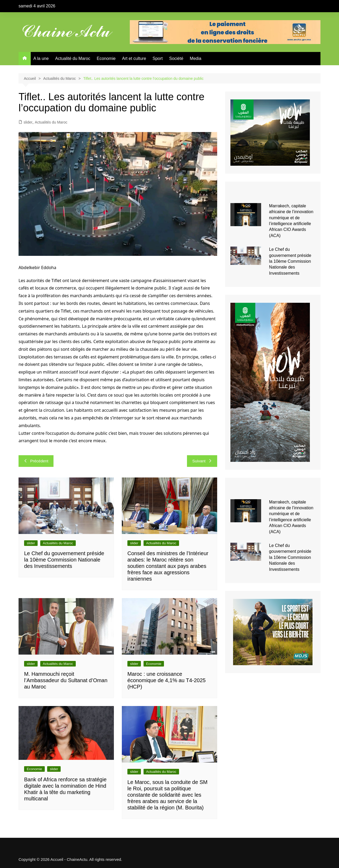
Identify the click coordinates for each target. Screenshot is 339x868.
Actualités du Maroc (51, 122)
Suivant (202, 461)
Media (196, 58)
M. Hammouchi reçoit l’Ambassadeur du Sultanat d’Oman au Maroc (66, 680)
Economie (106, 58)
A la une (41, 58)
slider (28, 122)
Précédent (36, 461)
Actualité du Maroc (73, 58)
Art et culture (134, 58)
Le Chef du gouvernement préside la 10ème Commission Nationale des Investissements (64, 560)
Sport (158, 58)
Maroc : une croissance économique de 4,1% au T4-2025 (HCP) (166, 680)
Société (176, 58)
